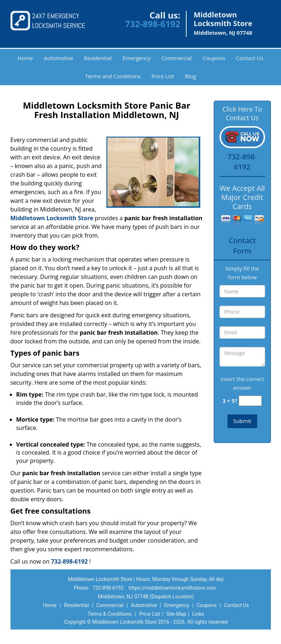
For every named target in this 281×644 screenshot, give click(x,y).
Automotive (58, 58)
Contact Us (250, 58)
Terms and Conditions (113, 76)
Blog (190, 76)
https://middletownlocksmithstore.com (173, 588)
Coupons (214, 58)
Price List (163, 76)
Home (25, 58)
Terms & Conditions (110, 614)
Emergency (137, 58)
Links (198, 614)
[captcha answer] (250, 401)
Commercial (176, 58)
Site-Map (176, 614)
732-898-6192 (153, 24)
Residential (98, 58)
